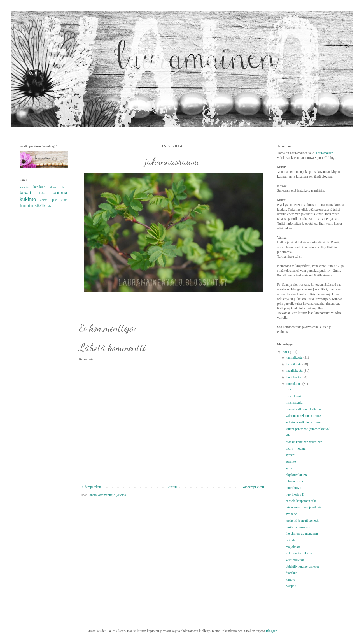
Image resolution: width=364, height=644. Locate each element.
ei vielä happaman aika (301, 501)
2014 (286, 352)
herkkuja (39, 187)
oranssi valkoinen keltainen (304, 409)
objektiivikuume (297, 475)
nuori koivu (293, 488)
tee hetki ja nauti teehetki (303, 520)
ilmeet (54, 187)
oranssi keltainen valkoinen (304, 442)
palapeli (291, 586)
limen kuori (293, 396)
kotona (60, 193)
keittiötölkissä (295, 560)
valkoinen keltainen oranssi (304, 416)
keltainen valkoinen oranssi (304, 422)
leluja (64, 200)
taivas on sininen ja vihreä (303, 507)
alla (288, 435)
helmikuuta (294, 364)
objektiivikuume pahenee (303, 566)
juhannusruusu (295, 481)
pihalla (40, 206)
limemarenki (294, 403)
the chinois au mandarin (302, 534)
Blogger (271, 631)
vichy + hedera (296, 448)
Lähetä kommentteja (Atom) (107, 495)
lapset (54, 200)
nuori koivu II (295, 494)
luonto (26, 205)
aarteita (24, 187)
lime (289, 389)
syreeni (290, 455)
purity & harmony (298, 527)
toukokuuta (294, 384)
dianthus (291, 573)
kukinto (28, 199)
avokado (291, 514)
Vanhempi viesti (253, 487)
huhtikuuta (294, 377)
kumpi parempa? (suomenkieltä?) (308, 429)
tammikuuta (295, 357)
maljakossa (293, 547)
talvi (50, 206)
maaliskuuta (295, 371)
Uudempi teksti (91, 487)
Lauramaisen (325, 153)
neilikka (291, 540)
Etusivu (172, 487)
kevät (25, 193)
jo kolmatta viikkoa (299, 553)
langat (43, 200)
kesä (65, 187)
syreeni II (292, 468)
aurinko (291, 462)
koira (42, 193)
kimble (290, 580)
